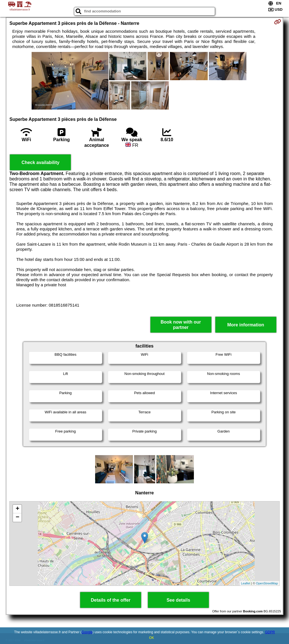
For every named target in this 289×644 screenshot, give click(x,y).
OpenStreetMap (267, 583)
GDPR (270, 632)
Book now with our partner (181, 325)
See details (178, 600)
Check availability (40, 162)
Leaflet (246, 583)
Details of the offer (111, 600)
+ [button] (17, 509)
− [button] (17, 518)
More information (246, 325)
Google (87, 632)
